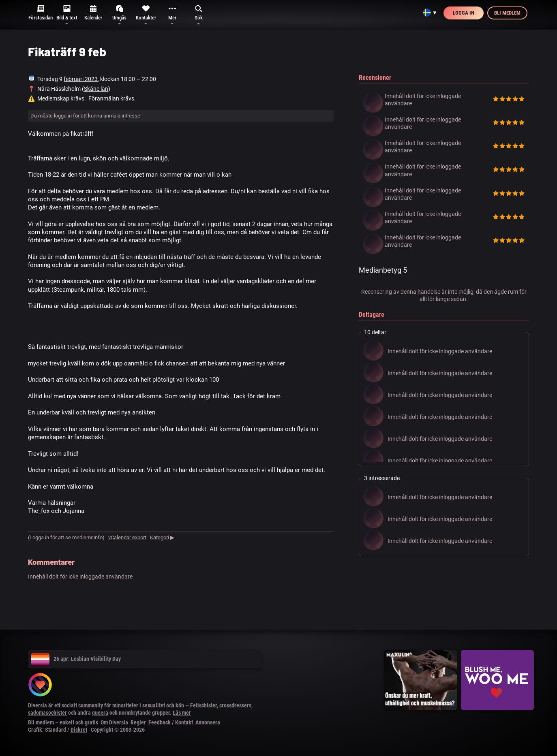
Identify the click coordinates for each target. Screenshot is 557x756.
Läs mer (182, 713)
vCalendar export (127, 537)
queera (100, 713)
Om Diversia (114, 722)
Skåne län (96, 89)
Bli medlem (507, 13)
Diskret (79, 730)
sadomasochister (47, 713)
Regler (138, 722)
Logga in (464, 13)
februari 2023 (81, 79)
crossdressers (235, 705)
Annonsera (208, 722)
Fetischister (204, 705)
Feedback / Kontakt (171, 722)
